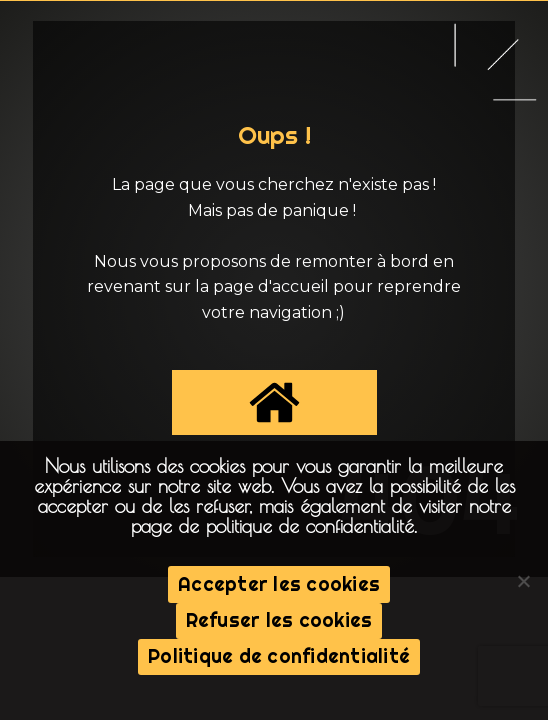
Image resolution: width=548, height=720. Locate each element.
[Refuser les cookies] (523, 581)
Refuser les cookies (279, 620)
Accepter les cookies (279, 584)
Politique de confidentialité (279, 656)
